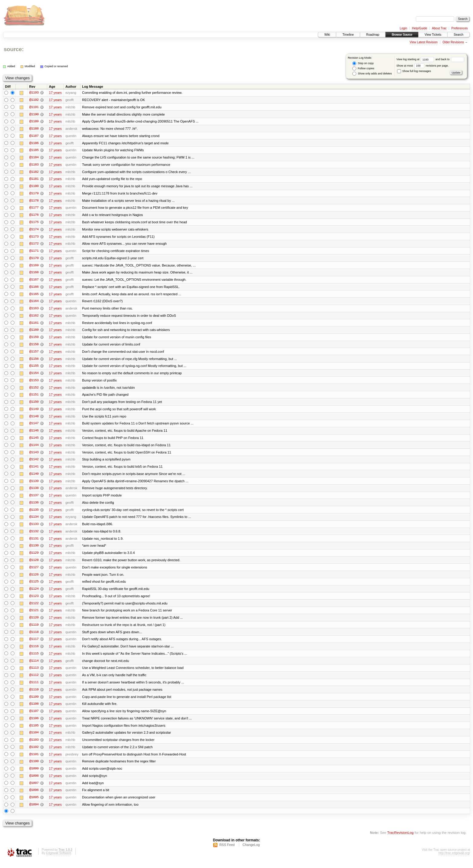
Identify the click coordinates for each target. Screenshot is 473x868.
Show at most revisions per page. (423, 66)
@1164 (34, 303)
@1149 (34, 412)
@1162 (34, 318)
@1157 (34, 354)
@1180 (34, 187)
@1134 (34, 521)
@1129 (34, 557)
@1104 (34, 739)
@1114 (34, 666)
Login (403, 28)
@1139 (34, 485)
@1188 (34, 129)
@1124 (34, 594)
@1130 (34, 550)
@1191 (34, 107)
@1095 (34, 804)
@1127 (34, 572)
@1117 (34, 644)
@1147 (34, 427)
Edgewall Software (59, 860)
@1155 (34, 368)
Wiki (327, 35)
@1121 (34, 615)
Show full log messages (414, 71)
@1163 (34, 310)
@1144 (34, 448)
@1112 (34, 681)
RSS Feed (227, 852)
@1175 (34, 223)
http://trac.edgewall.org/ (454, 860)
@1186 (34, 143)
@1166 (34, 289)
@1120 (34, 623)
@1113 (34, 673)
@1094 (34, 811)
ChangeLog (251, 852)
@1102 (34, 753)
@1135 (34, 514)
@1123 (34, 601)
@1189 (34, 122)
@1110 (34, 695)
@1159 (34, 339)
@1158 (34, 347)
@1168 (34, 274)
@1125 (34, 586)
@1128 (34, 565)
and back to (450, 59)
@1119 (34, 630)
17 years (55, 93)
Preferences (460, 28)
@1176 (34, 216)
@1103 (34, 746)
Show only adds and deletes (372, 74)
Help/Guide (419, 28)
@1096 (34, 797)
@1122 (34, 608)
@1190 (34, 114)
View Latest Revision (424, 42)
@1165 (34, 296)
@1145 (34, 441)
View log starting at (416, 59)
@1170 (34, 260)
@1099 (34, 775)
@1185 (34, 151)
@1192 (34, 100)
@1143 (34, 456)
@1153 (34, 383)
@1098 (34, 782)
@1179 (34, 194)
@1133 (34, 528)
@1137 (34, 499)
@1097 (34, 790)
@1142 (34, 463)
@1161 (34, 325)
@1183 (34, 165)
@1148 (34, 419)
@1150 (34, 405)
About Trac (439, 28)
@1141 (34, 470)
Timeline (348, 35)
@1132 (34, 536)
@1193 (34, 93)
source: (14, 49)
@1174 (34, 231)
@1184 (34, 158)
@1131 (34, 543)
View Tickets (433, 35)
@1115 (34, 659)
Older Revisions (453, 42)
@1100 (34, 768)
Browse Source (402, 35)
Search (458, 35)
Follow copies (363, 69)
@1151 (34, 398)
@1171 (34, 252)
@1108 (34, 710)
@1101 (34, 761)
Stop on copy (363, 63)
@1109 (34, 703)
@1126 (34, 579)
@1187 (34, 136)
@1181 (34, 180)
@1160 (34, 332)
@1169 (34, 267)
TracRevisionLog (400, 839)
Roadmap (373, 35)
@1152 (34, 390)
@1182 (34, 172)
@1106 (34, 724)
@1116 (34, 652)
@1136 (34, 506)
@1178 (34, 201)
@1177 (34, 209)
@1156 (34, 361)
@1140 (34, 477)
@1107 (34, 717)
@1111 (34, 688)
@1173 (34, 238)
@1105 (34, 732)
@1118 (34, 637)
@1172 (34, 245)
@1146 (34, 434)
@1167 (34, 281)
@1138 (34, 492)
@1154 (34, 376)
